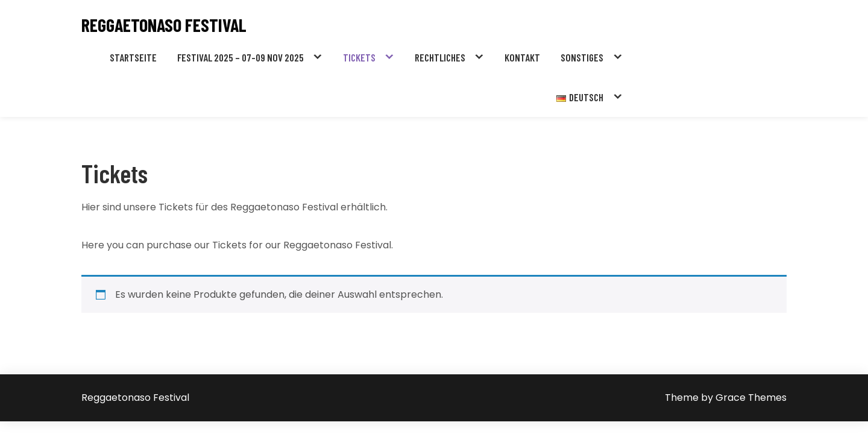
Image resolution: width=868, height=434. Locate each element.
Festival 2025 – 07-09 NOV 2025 (241, 57)
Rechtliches (440, 57)
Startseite (133, 57)
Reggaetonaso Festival (164, 25)
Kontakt (522, 57)
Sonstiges (582, 57)
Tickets (359, 57)
